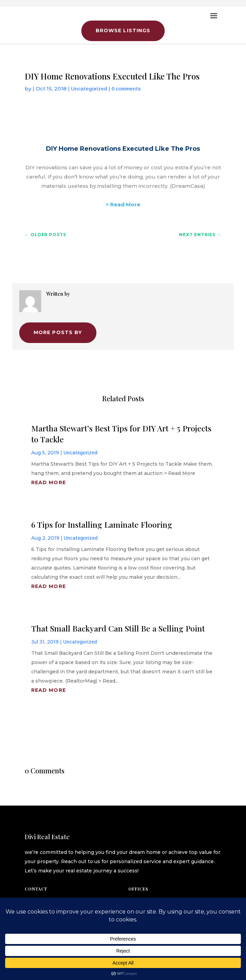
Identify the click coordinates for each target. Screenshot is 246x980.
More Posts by (58, 332)
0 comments (126, 89)
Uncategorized (89, 89)
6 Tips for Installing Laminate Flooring (102, 524)
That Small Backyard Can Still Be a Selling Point (118, 628)
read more (49, 482)
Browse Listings (123, 30)
